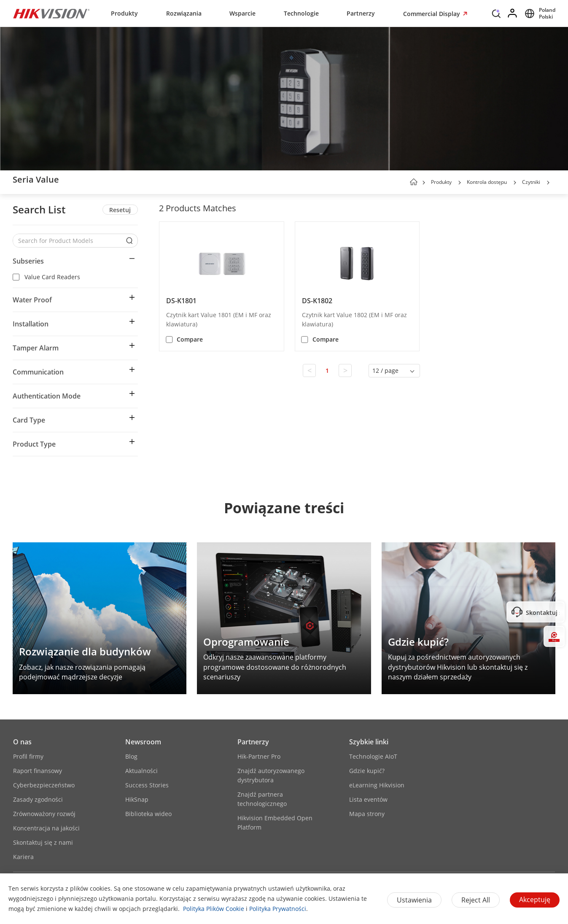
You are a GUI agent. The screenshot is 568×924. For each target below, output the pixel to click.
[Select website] (539, 13)
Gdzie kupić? (367, 771)
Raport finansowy (38, 771)
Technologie (301, 13)
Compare (190, 339)
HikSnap (137, 799)
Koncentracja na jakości (46, 828)
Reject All (476, 900)
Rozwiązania (184, 13)
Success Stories (147, 785)
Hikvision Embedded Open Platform (275, 823)
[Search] (496, 16)
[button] (460, 183)
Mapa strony (367, 814)
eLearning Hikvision (377, 785)
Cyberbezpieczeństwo (44, 785)
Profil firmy (28, 756)
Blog (131, 756)
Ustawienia (414, 900)
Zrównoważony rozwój (44, 814)
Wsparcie (242, 13)
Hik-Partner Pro (259, 756)
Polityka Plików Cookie (214, 909)
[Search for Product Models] (69, 241)
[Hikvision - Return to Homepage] (51, 13)
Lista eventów (368, 799)
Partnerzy (361, 13)
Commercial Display (432, 14)
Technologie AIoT (373, 756)
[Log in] (513, 13)
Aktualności (141, 771)
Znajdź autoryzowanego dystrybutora (271, 775)
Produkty (124, 13)
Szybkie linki (369, 742)
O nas (22, 742)
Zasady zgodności (38, 799)
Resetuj (120, 210)
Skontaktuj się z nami (43, 842)
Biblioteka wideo (148, 814)
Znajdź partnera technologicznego (262, 799)
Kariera (23, 857)
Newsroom (143, 742)
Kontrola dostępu (487, 182)
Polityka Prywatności (278, 909)
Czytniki (531, 182)
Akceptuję (535, 900)
